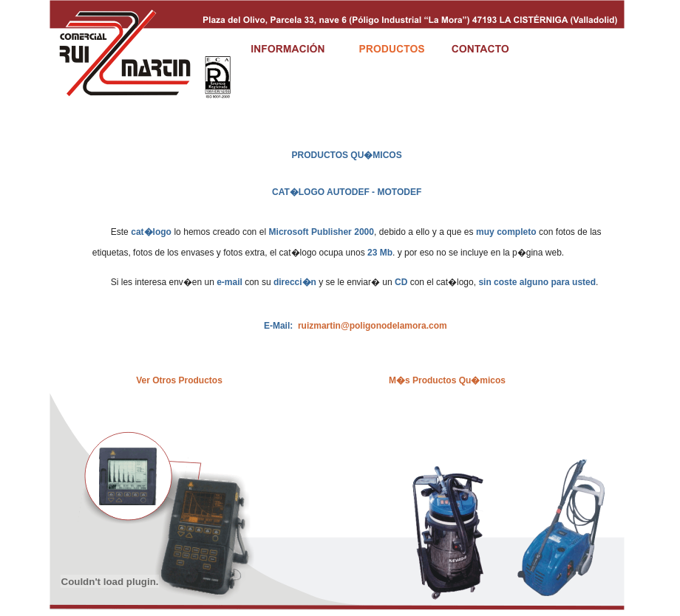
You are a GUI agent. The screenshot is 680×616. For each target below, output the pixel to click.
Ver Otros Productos (179, 380)
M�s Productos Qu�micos (447, 380)
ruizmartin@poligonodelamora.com (373, 326)
